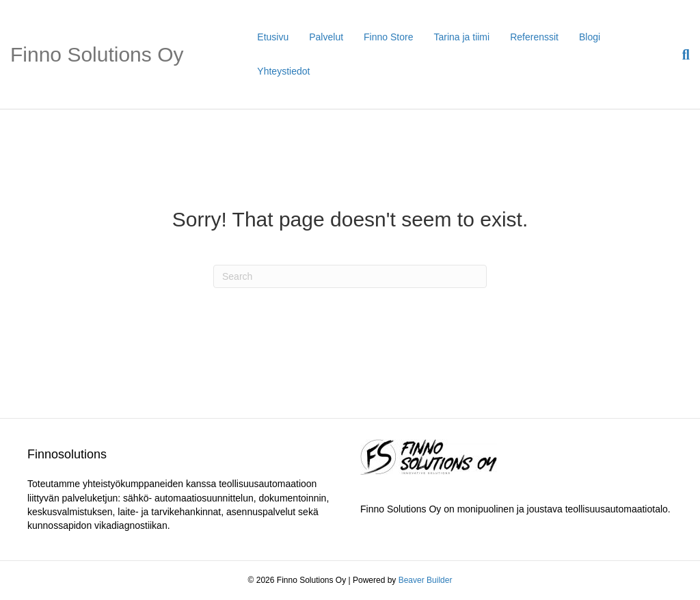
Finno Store (388, 37)
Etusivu (273, 37)
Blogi (590, 37)
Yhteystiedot (283, 71)
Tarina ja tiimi (461, 37)
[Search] (681, 55)
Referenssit (534, 37)
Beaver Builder (426, 580)
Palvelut (326, 37)
